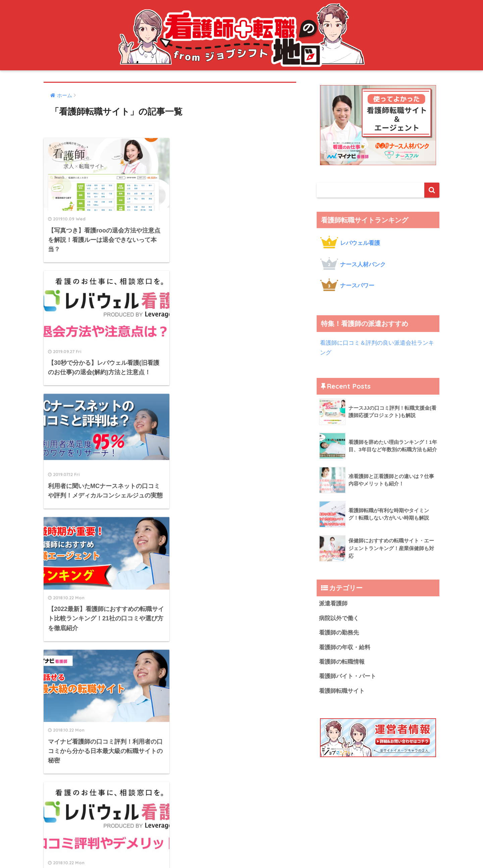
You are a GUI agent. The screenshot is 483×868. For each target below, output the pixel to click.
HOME (242, 807)
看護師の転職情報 (342, 662)
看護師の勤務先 (339, 633)
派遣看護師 (333, 604)
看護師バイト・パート (347, 676)
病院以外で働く (339, 618)
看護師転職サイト (342, 691)
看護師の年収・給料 (345, 647)
